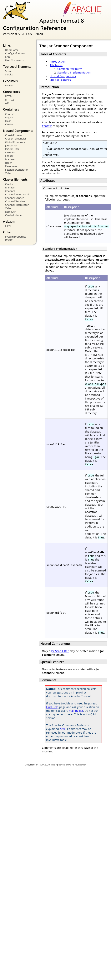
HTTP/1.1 (10, 96)
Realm (9, 163)
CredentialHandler (16, 139)
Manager (10, 159)
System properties (16, 237)
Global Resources (15, 142)
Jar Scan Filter (60, 654)
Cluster (9, 124)
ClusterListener (14, 215)
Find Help (52, 710)
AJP (7, 103)
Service (9, 74)
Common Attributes (70, 69)
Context (10, 114)
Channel (10, 191)
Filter (8, 226)
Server (9, 71)
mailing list (76, 714)
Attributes (56, 65)
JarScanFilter (12, 149)
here (63, 732)
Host (8, 121)
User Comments (14, 60)
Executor (10, 85)
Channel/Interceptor (17, 205)
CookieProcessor (15, 135)
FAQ (8, 57)
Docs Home (12, 50)
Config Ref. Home (15, 53)
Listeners (10, 152)
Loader (9, 156)
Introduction (58, 62)
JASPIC (9, 240)
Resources (11, 166)
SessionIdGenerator (17, 170)
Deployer (10, 212)
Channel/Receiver (15, 201)
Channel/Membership (18, 194)
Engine (9, 117)
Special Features (60, 80)
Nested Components (63, 76)
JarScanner (11, 145)
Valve (8, 173)
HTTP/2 (9, 100)
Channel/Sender (14, 198)
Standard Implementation (74, 72)
